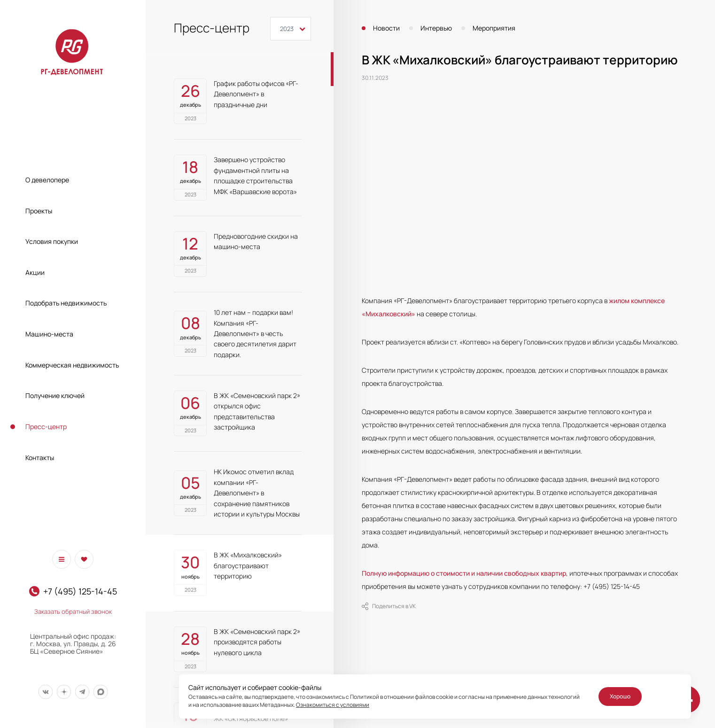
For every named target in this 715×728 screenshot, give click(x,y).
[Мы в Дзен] (64, 692)
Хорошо (620, 696)
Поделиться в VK (389, 606)
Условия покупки (52, 241)
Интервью (436, 28)
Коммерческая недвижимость (72, 365)
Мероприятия (494, 28)
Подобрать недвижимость (66, 303)
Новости (386, 28)
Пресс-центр (46, 427)
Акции (35, 272)
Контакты (40, 458)
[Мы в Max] (100, 692)
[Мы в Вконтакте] (45, 692)
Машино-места (49, 334)
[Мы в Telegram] (82, 692)
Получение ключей (55, 395)
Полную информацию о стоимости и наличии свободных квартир (464, 573)
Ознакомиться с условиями (333, 705)
